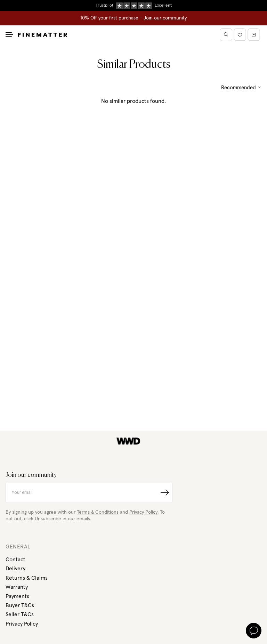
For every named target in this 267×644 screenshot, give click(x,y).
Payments (17, 596)
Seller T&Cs (20, 614)
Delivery (15, 569)
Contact (15, 560)
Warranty (17, 587)
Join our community (165, 18)
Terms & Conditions (98, 512)
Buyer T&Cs (20, 605)
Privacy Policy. (144, 512)
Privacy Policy (22, 624)
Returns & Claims (27, 578)
